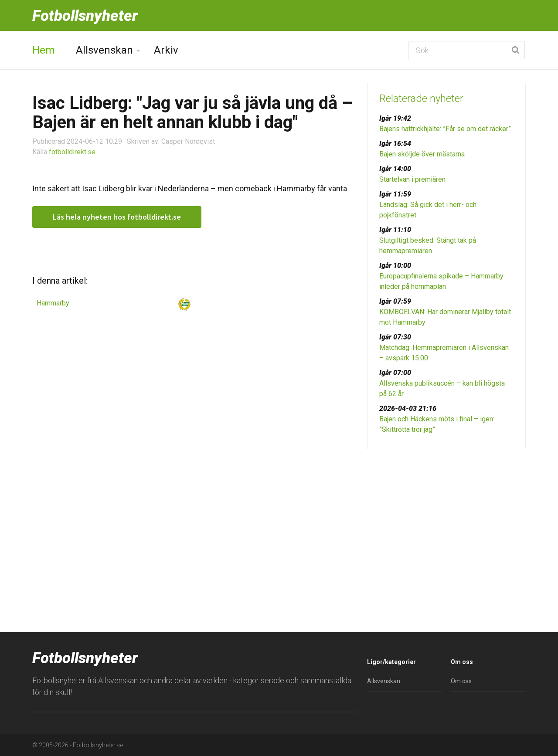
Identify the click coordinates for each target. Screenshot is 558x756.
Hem (44, 50)
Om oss (461, 681)
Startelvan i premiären (412, 179)
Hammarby (53, 303)
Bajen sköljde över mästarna (422, 154)
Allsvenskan (104, 50)
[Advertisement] (446, 523)
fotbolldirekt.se (72, 152)
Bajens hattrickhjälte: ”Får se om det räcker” (445, 129)
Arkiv (166, 50)
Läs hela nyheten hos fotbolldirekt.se (117, 217)
